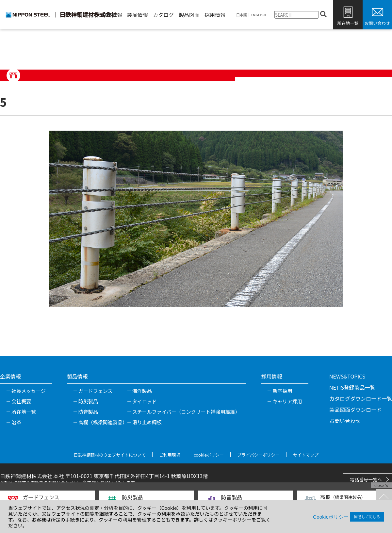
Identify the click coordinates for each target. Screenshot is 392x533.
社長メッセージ (29, 391)
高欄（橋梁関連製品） (103, 422)
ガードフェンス (96, 391)
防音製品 (88, 412)
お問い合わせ (377, 23)
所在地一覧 (348, 23)
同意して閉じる (367, 517)
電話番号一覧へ (366, 479)
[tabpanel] (196, 219)
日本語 (242, 15)
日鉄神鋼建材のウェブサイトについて (110, 455)
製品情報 (138, 15)
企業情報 (112, 15)
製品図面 (189, 15)
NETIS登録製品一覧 (352, 387)
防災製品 (88, 401)
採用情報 (215, 15)
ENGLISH (258, 15)
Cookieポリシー (331, 517)
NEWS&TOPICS (347, 376)
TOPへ (384, 497)
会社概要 (21, 401)
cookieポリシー (209, 455)
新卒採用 (282, 391)
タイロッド (145, 401)
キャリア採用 (287, 401)
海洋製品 (142, 391)
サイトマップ (306, 455)
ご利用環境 (170, 455)
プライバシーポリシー (258, 455)
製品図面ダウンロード (355, 410)
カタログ (163, 15)
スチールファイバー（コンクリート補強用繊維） (186, 412)
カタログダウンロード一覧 (361, 398)
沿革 (16, 422)
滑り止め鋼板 (147, 422)
